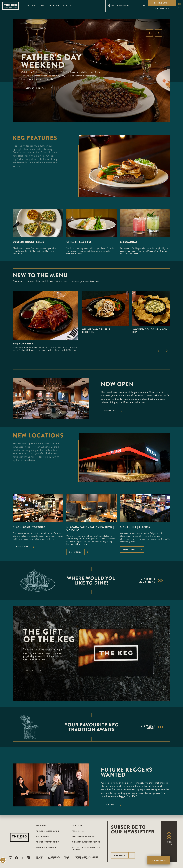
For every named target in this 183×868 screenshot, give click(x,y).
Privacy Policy (40, 858)
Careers (67, 6)
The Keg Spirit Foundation (48, 842)
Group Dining (43, 837)
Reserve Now (26, 547)
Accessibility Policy (54, 858)
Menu (42, 6)
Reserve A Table (159, 860)
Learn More (114, 805)
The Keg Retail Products (83, 837)
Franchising (78, 831)
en (180, 4)
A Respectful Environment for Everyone (86, 848)
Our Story (41, 826)
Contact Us (77, 826)
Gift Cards (54, 6)
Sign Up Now (124, 855)
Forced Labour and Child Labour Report (86, 858)
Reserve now (114, 411)
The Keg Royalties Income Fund (86, 842)
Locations (31, 6)
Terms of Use (67, 858)
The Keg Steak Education (48, 831)
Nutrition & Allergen (46, 847)
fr (180, 8)
